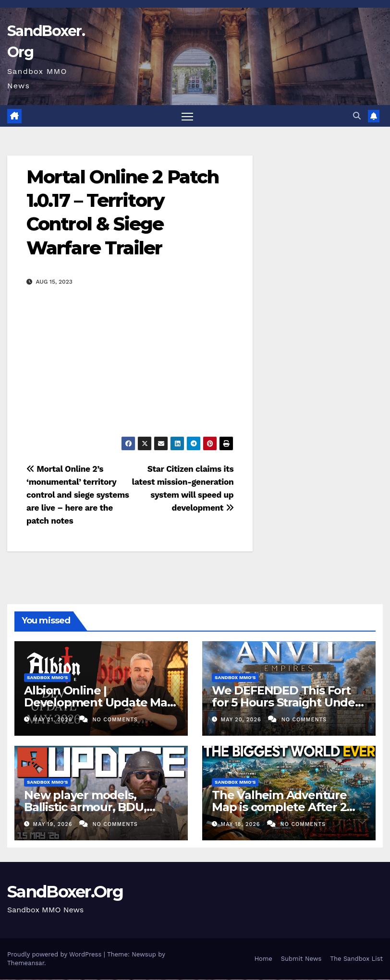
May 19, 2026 (54, 825)
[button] (357, 116)
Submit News (301, 959)
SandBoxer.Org (65, 892)
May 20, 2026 (242, 720)
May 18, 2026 (242, 825)
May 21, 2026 (54, 720)
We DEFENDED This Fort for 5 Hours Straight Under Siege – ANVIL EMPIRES (286, 702)
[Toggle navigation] (188, 116)
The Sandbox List (356, 959)
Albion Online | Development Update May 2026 (99, 702)
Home (263, 959)
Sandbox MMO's (47, 677)
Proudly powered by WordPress (55, 955)
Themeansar (26, 963)
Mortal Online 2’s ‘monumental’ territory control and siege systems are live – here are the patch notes (78, 495)
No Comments (115, 720)
